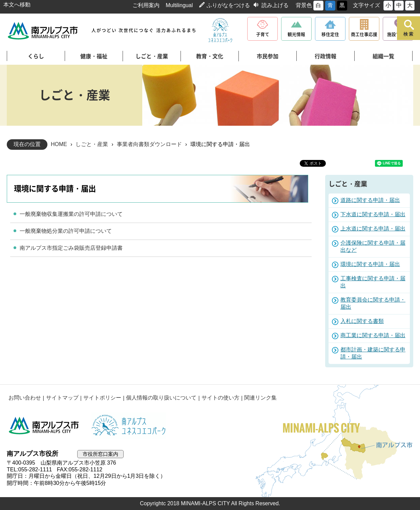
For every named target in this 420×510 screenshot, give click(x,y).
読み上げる (275, 5)
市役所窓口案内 (100, 454)
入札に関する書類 (362, 321)
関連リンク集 (260, 398)
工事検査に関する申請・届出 (373, 282)
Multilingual (179, 5)
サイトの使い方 (220, 398)
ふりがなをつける (228, 5)
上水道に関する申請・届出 (373, 229)
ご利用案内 (146, 5)
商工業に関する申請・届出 (373, 335)
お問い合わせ (25, 398)
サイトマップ (62, 398)
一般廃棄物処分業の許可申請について (66, 231)
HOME (59, 144)
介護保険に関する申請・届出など (373, 246)
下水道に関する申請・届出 (373, 214)
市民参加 (268, 56)
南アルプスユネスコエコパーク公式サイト (220, 30)
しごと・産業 (152, 56)
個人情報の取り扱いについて (161, 398)
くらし (36, 56)
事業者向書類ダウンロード (149, 144)
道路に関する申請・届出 (370, 200)
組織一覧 (383, 56)
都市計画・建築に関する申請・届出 (373, 353)
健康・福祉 (94, 56)
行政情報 (325, 56)
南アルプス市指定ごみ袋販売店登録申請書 (71, 248)
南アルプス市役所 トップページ (43, 31)
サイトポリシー (102, 398)
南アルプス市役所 (44, 426)
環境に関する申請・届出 (370, 264)
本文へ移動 (17, 5)
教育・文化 (210, 56)
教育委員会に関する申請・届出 (373, 303)
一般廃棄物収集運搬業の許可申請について (71, 214)
